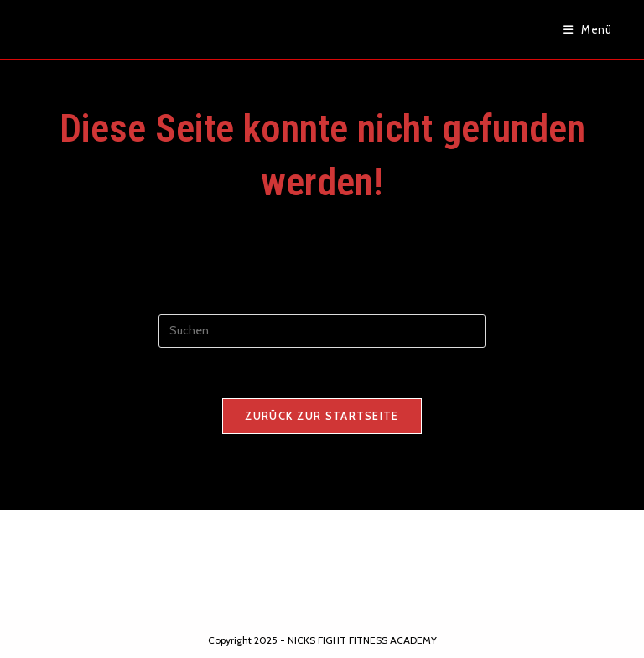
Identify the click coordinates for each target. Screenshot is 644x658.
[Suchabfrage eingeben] (322, 331)
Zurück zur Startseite (322, 416)
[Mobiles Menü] (588, 29)
